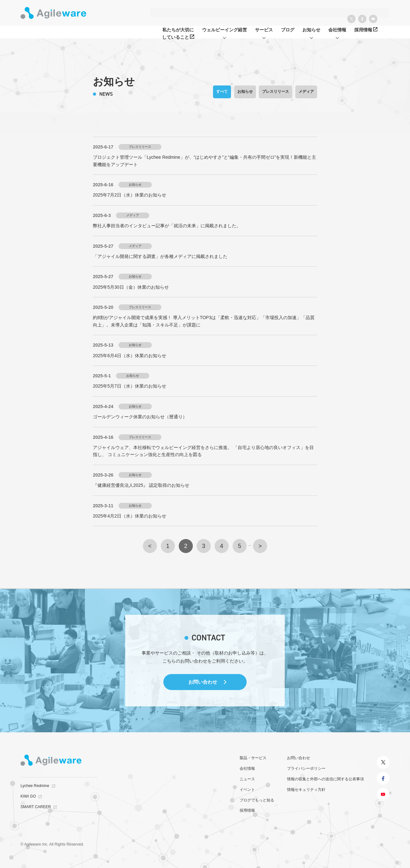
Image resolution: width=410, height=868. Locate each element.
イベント (247, 790)
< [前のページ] (150, 546)
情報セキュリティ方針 (306, 790)
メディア (306, 92)
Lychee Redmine (35, 786)
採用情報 (247, 810)
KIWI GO (28, 796)
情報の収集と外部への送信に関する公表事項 (325, 779)
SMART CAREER (36, 807)
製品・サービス (253, 758)
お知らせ (245, 92)
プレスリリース (275, 92)
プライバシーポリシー (306, 768)
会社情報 (247, 768)
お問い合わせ (203, 682)
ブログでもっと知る (257, 800)
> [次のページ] (260, 546)
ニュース (247, 779)
